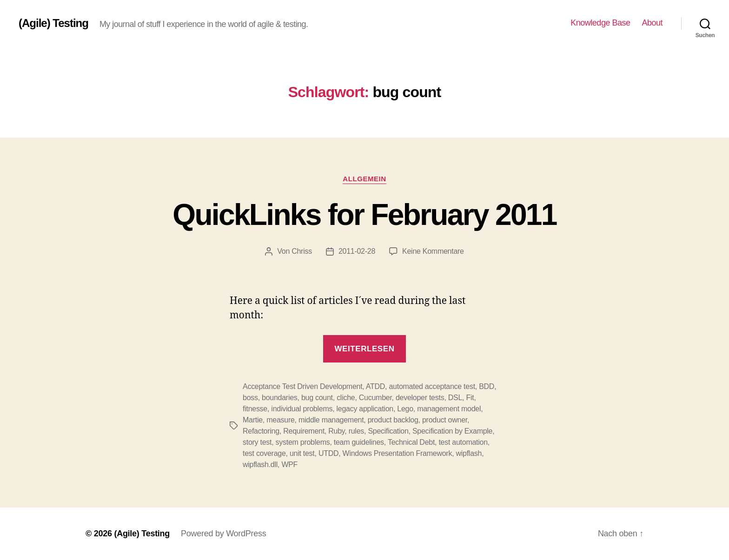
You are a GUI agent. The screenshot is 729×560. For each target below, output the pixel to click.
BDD (487, 386)
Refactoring (261, 431)
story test (257, 442)
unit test (302, 453)
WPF (289, 464)
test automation (463, 442)
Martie (253, 420)
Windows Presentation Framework (398, 453)
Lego (405, 409)
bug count (317, 398)
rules (356, 431)
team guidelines (359, 442)
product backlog (393, 420)
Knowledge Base (600, 23)
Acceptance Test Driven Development (302, 386)
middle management (331, 420)
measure (280, 420)
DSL (455, 398)
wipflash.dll (260, 464)
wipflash (469, 453)
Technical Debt (411, 442)
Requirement (304, 431)
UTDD (328, 453)
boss (250, 398)
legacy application (365, 409)
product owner (445, 420)
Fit (470, 398)
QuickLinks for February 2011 (364, 215)
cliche (346, 398)
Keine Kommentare (433, 251)
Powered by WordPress (223, 534)
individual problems (302, 409)
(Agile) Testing (53, 23)
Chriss (302, 251)
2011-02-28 (357, 251)
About (652, 23)
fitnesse (255, 409)
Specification (388, 431)
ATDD (375, 386)
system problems (303, 442)
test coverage (264, 453)
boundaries (279, 398)
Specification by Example (452, 431)
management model (449, 409)
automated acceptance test (432, 386)
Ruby (336, 431)
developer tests (420, 398)
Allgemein (364, 179)
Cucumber (375, 398)
